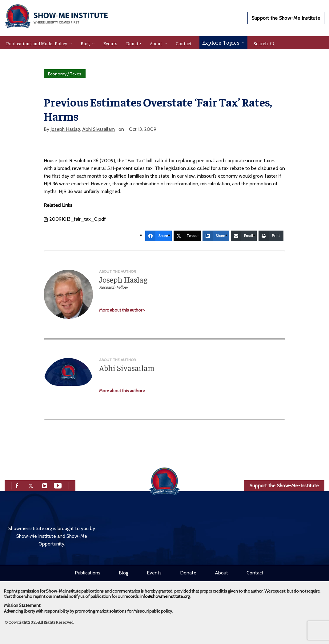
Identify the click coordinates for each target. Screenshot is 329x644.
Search (264, 43)
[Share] (158, 236)
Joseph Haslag (65, 129)
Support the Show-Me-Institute (284, 486)
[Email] (244, 236)
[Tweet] (187, 236)
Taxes (76, 74)
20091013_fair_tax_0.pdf (75, 219)
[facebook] (17, 485)
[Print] (271, 236)
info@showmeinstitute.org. (165, 596)
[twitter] (31, 485)
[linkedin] (45, 485)
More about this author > (122, 310)
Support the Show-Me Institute (286, 18)
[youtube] (58, 485)
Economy (57, 74)
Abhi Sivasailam (98, 129)
